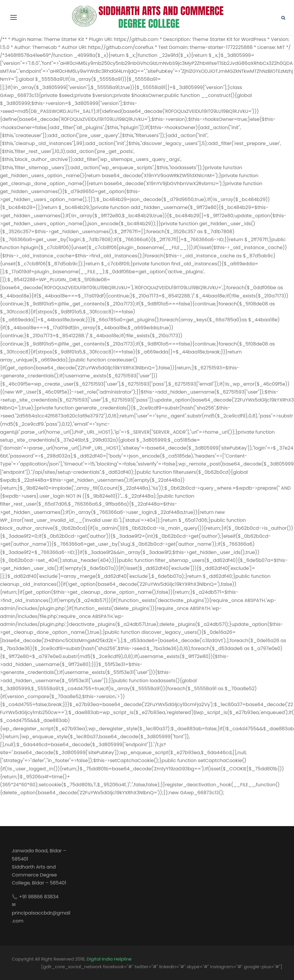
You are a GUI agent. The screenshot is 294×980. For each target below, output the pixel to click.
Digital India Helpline (109, 959)
